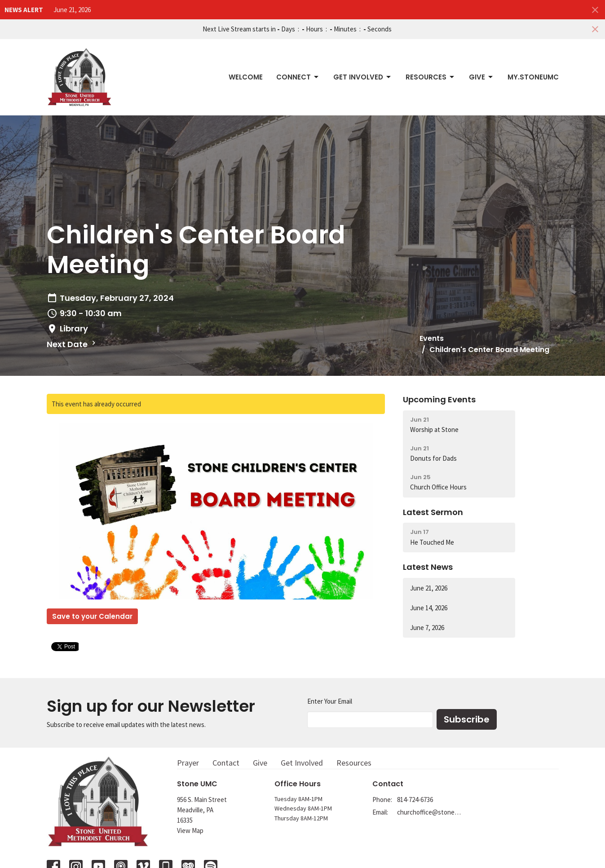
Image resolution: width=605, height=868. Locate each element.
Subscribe (467, 719)
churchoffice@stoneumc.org (429, 812)
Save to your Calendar (92, 616)
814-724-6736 (415, 800)
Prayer (188, 763)
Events (432, 338)
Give (481, 77)
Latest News (428, 567)
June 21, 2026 (72, 10)
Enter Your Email (330, 701)
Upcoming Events (439, 399)
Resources (431, 77)
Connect (298, 77)
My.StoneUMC (533, 77)
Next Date (72, 344)
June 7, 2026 (427, 628)
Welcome (246, 77)
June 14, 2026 (429, 608)
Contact (226, 763)
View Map (190, 831)
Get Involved (363, 77)
